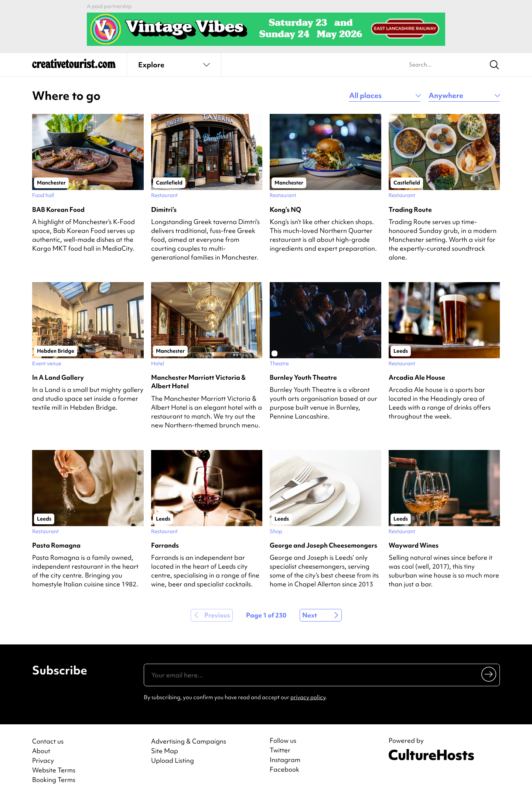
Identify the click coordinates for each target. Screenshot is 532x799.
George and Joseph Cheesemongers (323, 545)
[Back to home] (74, 67)
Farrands (165, 545)
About (41, 751)
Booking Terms (54, 780)
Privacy (43, 760)
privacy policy (308, 697)
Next (310, 615)
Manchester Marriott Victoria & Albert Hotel (198, 382)
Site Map (165, 751)
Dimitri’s (164, 209)
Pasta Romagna (56, 545)
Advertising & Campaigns (189, 741)
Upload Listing (173, 760)
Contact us (48, 741)
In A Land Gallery (58, 377)
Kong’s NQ (285, 209)
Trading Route (410, 209)
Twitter (280, 750)
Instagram (285, 760)
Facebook (284, 769)
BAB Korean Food (58, 209)
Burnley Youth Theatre (303, 377)
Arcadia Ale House (417, 377)
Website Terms (54, 770)
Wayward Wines (414, 545)
